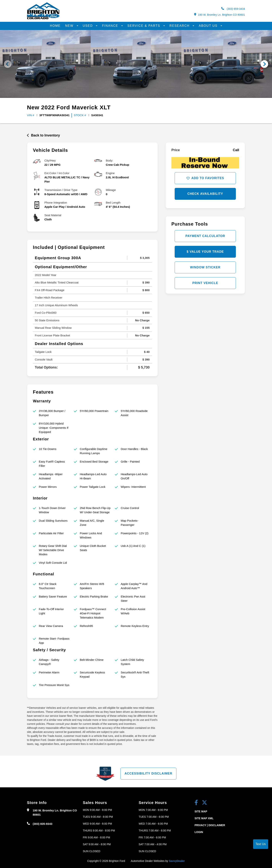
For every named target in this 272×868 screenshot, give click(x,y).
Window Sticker (205, 267)
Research (180, 26)
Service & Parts (144, 26)
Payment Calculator (205, 236)
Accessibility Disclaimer (148, 773)
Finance (111, 26)
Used (88, 26)
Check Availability (205, 194)
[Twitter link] (204, 803)
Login (199, 832)
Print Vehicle (205, 283)
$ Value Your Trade (205, 252)
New (70, 26)
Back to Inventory (43, 135)
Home (55, 26)
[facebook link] (196, 803)
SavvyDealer (177, 861)
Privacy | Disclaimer (210, 825)
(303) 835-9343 (43, 824)
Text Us (261, 844)
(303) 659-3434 (233, 9)
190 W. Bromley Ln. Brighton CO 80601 (220, 15)
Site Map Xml (204, 818)
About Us (209, 26)
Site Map (201, 811)
